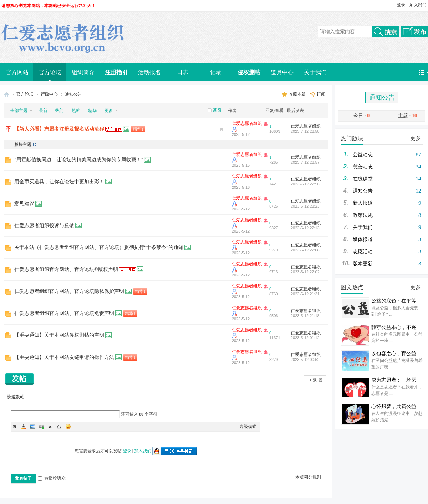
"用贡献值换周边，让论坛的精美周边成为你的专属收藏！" (79, 160)
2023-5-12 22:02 (305, 272)
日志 (183, 72)
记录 (216, 72)
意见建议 (24, 203)
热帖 (76, 111)
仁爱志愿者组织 (247, 123)
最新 (43, 111)
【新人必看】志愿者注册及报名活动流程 (59, 129)
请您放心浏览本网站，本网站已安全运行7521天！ (49, 6)
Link (41, 427)
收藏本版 (298, 94)
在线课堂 (363, 179)
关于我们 (315, 72)
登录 (401, 5)
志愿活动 (363, 252)
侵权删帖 (249, 72)
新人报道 (363, 203)
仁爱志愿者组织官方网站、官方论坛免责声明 (64, 313)
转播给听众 (52, 478)
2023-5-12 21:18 (305, 316)
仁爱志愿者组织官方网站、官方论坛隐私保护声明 (69, 291)
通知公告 (382, 97)
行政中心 (49, 94)
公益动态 (363, 155)
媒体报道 (363, 240)
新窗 (217, 110)
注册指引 (116, 72)
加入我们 (418, 5)
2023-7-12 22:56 (305, 184)
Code (59, 427)
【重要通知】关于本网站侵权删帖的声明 (59, 335)
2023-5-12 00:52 (305, 360)
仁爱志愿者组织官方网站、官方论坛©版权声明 (66, 269)
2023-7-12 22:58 (305, 131)
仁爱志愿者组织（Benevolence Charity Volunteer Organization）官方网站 (6, 94)
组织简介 (83, 72)
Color (24, 427)
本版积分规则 (308, 477)
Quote (50, 427)
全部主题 (19, 111)
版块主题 (23, 144)
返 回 (318, 380)
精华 (92, 111)
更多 (416, 138)
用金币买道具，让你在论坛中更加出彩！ (59, 182)
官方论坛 (50, 72)
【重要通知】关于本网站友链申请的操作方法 (64, 357)
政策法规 (363, 215)
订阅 (321, 94)
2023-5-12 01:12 (305, 338)
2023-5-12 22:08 (305, 250)
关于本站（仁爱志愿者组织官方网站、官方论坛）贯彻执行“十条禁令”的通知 (99, 247)
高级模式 (248, 427)
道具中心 (282, 72)
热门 (60, 111)
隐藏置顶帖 (221, 129)
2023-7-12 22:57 (305, 162)
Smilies (68, 427)
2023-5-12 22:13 (305, 228)
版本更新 (363, 264)
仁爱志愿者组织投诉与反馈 (44, 226)
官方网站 (17, 72)
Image (32, 427)
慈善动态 (363, 167)
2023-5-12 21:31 (305, 294)
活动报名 (149, 72)
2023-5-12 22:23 (305, 206)
